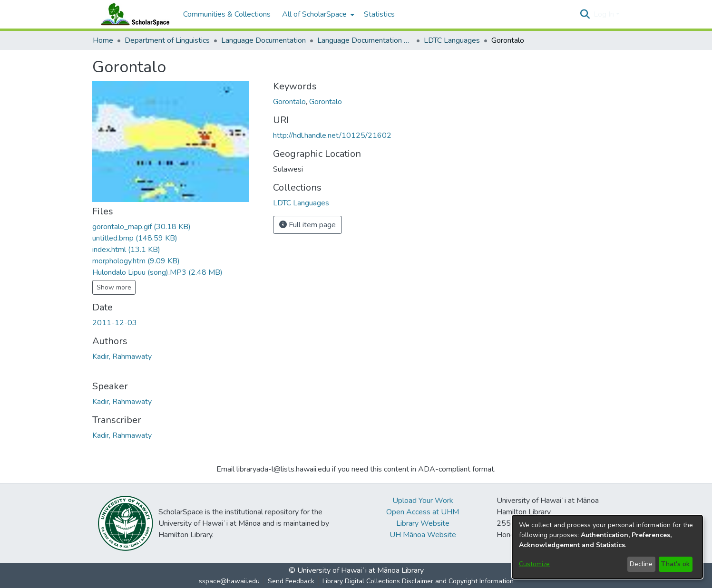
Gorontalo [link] (289, 102)
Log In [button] (605, 14)
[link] (141, 227)
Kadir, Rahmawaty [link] (122, 357)
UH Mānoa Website (423, 535)
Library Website (423, 523)
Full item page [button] (307, 225)
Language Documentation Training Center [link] (365, 40)
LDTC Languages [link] (452, 40)
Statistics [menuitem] (379, 14)
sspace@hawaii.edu (229, 581)
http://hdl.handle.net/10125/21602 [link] (332, 135)
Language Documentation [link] (263, 40)
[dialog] (607, 547)
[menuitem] (317, 14)
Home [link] (103, 40)
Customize (534, 564)
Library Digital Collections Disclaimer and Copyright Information (418, 581)
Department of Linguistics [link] (167, 40)
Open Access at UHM (423, 512)
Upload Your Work (423, 501)
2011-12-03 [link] (115, 323)
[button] (585, 14)
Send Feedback (291, 581)
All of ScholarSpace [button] (314, 14)
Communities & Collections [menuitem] (227, 14)
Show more (114, 287)
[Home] (133, 14)
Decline (641, 564)
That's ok (675, 564)
